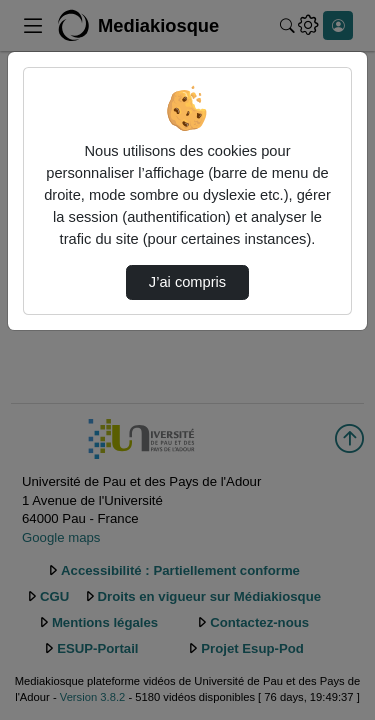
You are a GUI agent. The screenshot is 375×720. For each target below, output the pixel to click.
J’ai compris (187, 282)
